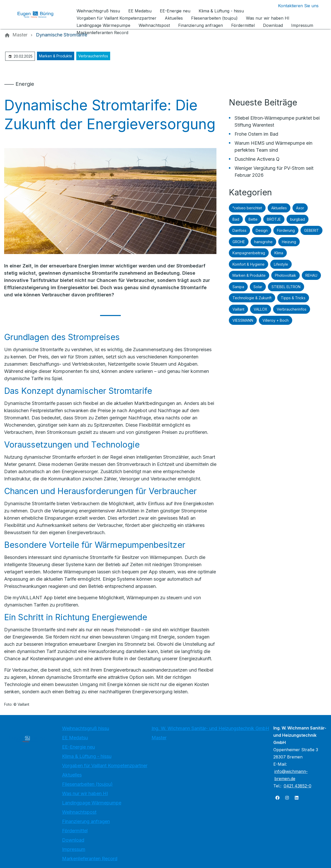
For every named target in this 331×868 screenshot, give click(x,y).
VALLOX (261, 309)
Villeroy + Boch (276, 320)
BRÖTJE (274, 219)
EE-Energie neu (78, 747)
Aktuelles (279, 208)
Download (73, 840)
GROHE (239, 242)
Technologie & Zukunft (252, 298)
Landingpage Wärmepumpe (92, 803)
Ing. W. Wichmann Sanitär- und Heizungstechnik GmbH (210, 728)
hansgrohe (263, 242)
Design (262, 230)
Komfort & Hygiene (249, 264)
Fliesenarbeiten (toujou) (87, 784)
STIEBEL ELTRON (286, 287)
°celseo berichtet (247, 208)
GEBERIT (311, 230)
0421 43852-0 (298, 786)
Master (159, 738)
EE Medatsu (75, 738)
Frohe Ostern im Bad (256, 134)
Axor (300, 208)
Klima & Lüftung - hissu (87, 756)
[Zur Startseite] (39, 14)
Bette (253, 219)
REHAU (311, 275)
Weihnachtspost (79, 812)
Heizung (289, 242)
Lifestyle (281, 264)
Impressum (74, 849)
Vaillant (238, 309)
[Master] (20, 35)
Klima (279, 253)
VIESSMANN (243, 320)
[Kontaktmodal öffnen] (294, 6)
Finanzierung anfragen (86, 821)
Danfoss (239, 230)
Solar (258, 287)
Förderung (286, 230)
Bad (236, 219)
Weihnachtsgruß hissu (86, 728)
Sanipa (238, 287)
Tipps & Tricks (293, 298)
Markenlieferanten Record (90, 859)
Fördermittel (75, 831)
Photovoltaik (285, 275)
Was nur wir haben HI (85, 793)
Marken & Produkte (56, 56)
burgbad (298, 219)
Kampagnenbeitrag (249, 253)
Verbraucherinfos (93, 56)
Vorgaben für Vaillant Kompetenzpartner (105, 766)
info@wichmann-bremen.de (291, 775)
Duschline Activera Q (257, 159)
